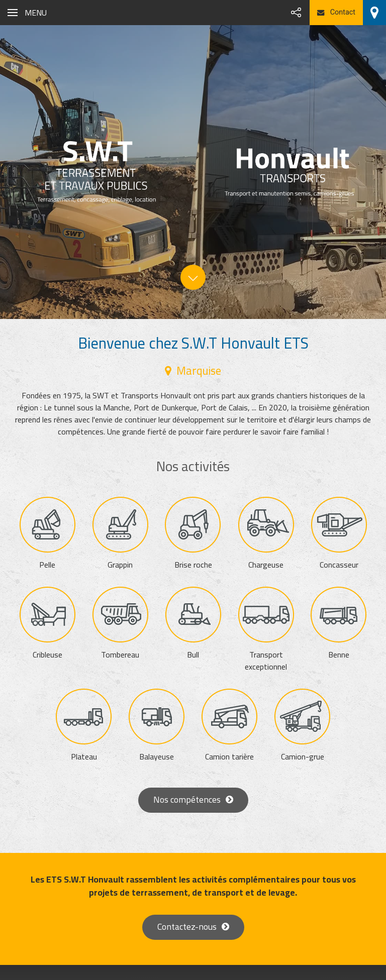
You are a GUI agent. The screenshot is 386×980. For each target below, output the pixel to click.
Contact (336, 12)
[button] (27, 13)
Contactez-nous (187, 927)
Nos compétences (187, 799)
